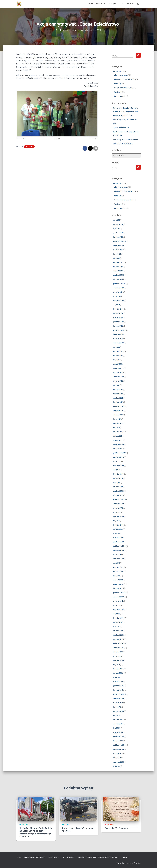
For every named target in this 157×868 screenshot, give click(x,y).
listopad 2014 (118, 741)
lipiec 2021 (117, 419)
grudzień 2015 (118, 686)
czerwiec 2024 (118, 301)
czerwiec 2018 (118, 559)
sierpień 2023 (118, 339)
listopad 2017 (118, 588)
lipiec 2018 (117, 554)
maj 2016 (117, 665)
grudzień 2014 (118, 737)
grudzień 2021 (118, 398)
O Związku (114, 4)
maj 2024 (117, 305)
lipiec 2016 (117, 656)
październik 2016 (119, 643)
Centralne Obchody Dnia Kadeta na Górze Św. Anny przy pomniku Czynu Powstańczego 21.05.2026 (126, 112)
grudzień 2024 (118, 275)
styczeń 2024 (118, 317)
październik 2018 (119, 546)
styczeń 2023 (118, 364)
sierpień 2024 (118, 292)
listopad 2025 (118, 237)
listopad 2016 (118, 639)
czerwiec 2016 (118, 660)
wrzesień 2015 (118, 698)
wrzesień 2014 (118, 749)
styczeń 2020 (118, 487)
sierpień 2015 (118, 703)
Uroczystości (119, 96)
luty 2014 (116, 766)
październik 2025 (119, 241)
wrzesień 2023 (118, 334)
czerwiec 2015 (118, 711)
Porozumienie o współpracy (35, 857)
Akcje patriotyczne (121, 75)
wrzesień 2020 (118, 457)
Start (91, 4)
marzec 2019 (118, 529)
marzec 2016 (118, 673)
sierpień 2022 (118, 381)
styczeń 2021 (118, 440)
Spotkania (118, 92)
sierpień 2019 (118, 508)
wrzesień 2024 (118, 288)
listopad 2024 (118, 279)
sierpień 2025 (118, 250)
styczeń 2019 (118, 538)
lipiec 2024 (117, 296)
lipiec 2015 (117, 707)
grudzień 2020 (118, 444)
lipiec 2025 (117, 254)
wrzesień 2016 (118, 648)
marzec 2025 (118, 267)
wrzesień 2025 (118, 245)
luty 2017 (116, 626)
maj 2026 (117, 220)
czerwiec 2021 (118, 423)
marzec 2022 (118, 389)
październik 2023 (119, 330)
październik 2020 (119, 453)
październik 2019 (119, 499)
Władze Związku (68, 857)
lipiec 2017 (117, 605)
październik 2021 (119, 406)
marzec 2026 (118, 224)
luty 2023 (116, 360)
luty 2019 (116, 533)
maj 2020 (117, 470)
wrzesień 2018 (118, 550)
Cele (19, 857)
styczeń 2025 (118, 271)
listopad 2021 (118, 402)
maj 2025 (117, 258)
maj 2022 (117, 385)
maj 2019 (117, 521)
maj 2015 (117, 715)
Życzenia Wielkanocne (121, 128)
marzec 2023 (118, 356)
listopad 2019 (118, 495)
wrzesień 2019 (118, 504)
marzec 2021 (118, 436)
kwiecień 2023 (118, 351)
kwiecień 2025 (118, 262)
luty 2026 (116, 228)
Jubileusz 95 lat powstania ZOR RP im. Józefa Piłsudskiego (98, 857)
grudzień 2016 (118, 635)
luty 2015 (116, 728)
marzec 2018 (118, 572)
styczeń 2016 (118, 682)
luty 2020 (116, 483)
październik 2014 (119, 745)
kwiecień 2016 (118, 669)
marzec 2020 (118, 478)
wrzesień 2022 (118, 377)
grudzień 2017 (118, 584)
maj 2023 (117, 347)
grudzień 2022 (118, 368)
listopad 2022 (118, 373)
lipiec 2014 (117, 758)
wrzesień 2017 (118, 597)
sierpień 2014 (118, 753)
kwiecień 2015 (118, 720)
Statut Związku (54, 857)
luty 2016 (116, 677)
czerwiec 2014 (118, 762)
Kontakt (130, 4)
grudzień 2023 (118, 322)
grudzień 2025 (118, 233)
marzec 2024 (118, 313)
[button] (106, 4)
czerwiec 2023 (118, 343)
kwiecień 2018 (118, 567)
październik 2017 (119, 593)
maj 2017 (117, 614)
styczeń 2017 (118, 631)
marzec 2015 (118, 724)
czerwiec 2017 (118, 610)
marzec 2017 (118, 622)
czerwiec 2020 (118, 466)
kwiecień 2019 (118, 525)
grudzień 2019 (118, 491)
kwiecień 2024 (118, 309)
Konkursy (118, 83)
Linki (123, 4)
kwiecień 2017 (118, 618)
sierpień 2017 (118, 601)
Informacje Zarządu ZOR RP (124, 79)
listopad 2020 (118, 449)
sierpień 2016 (118, 652)
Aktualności (101, 4)
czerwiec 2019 (118, 516)
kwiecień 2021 (118, 432)
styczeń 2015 (118, 732)
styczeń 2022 (118, 394)
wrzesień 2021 (118, 411)
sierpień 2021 (118, 415)
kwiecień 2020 (118, 474)
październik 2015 (119, 694)
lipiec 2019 (117, 512)
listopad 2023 (118, 326)
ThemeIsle (137, 863)
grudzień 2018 (118, 542)
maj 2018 (117, 563)
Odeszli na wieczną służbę (124, 88)
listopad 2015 (118, 690)
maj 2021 (117, 427)
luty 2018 (116, 576)
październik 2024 (119, 284)
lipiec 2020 (117, 461)
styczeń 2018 (118, 580)
